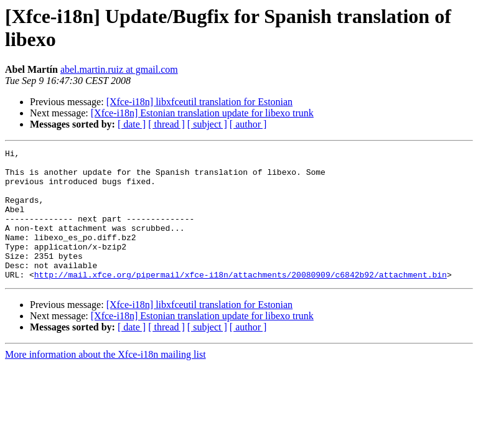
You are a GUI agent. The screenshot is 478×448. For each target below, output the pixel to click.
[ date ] (132, 124)
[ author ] (248, 124)
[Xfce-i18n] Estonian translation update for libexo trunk (202, 113)
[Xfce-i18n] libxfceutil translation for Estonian (199, 102)
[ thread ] (166, 124)
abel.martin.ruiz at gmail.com (119, 69)
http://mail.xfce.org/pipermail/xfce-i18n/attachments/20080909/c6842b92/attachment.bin (241, 301)
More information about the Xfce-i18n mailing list (105, 380)
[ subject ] (207, 124)
